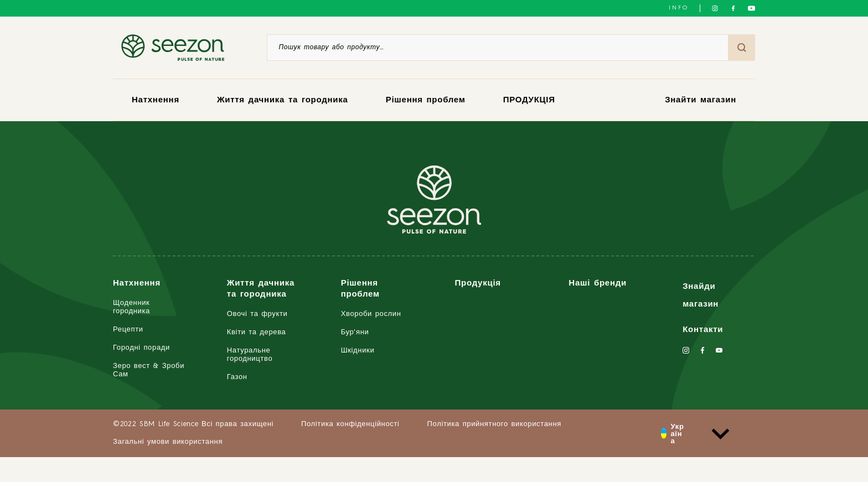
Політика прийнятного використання (494, 424)
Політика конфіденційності (350, 424)
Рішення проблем (426, 100)
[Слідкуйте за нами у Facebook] (733, 8)
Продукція (477, 284)
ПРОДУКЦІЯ (529, 100)
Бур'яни (355, 332)
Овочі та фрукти (257, 314)
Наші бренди (598, 284)
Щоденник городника (131, 307)
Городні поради (141, 348)
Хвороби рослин (371, 314)
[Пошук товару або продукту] (498, 48)
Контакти (703, 330)
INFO (679, 8)
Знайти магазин (701, 100)
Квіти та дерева (257, 332)
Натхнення (156, 100)
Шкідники (358, 351)
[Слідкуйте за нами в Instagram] (715, 8)
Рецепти (128, 330)
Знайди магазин (701, 296)
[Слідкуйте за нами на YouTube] (751, 8)
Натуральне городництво (250, 355)
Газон (237, 377)
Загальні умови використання (168, 442)
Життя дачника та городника (283, 100)
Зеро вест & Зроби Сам (149, 370)
